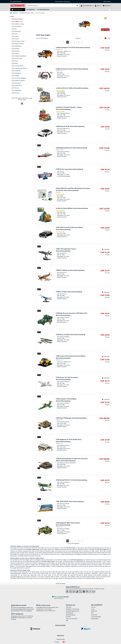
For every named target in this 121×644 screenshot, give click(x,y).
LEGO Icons (15, 61)
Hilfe (104, 1)
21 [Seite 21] (79, 42)
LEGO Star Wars (16, 83)
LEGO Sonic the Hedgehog (19, 78)
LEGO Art (14, 29)
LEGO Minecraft (16, 71)
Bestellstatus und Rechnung (72, 609)
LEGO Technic (15, 88)
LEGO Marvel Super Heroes (19, 68)
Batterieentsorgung (70, 615)
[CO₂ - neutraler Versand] (60, 597)
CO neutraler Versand (16, 2)
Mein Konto (69, 607)
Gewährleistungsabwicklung (72, 611)
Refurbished (31, 9)
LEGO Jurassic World (17, 66)
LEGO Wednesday (17, 90)
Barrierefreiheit (95, 619)
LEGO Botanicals (16, 31)
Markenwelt (94, 611)
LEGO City (14, 34)
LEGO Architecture (17, 26)
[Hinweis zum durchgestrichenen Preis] (103, 249)
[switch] (109, 10)
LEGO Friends (15, 53)
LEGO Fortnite (16, 51)
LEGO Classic (15, 36)
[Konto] (98, 6)
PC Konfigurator (70, 613)
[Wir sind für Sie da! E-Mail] (48, 605)
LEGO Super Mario (17, 85)
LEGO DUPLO (15, 48)
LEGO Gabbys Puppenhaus (19, 56)
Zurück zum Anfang (61, 584)
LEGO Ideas (15, 63)
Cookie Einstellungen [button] (96, 617)
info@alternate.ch (41, 611)
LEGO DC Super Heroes (18, 41)
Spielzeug (15, 13)
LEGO (32, 13)
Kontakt (109, 1)
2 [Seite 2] (71, 42)
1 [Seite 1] (68, 42)
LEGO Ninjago (15, 76)
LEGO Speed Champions (18, 80)
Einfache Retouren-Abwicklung (62, 1)
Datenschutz (94, 615)
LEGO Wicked (15, 93)
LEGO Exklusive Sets (17, 21)
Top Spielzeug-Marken (24, 13)
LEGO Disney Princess (18, 44)
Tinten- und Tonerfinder (72, 619)
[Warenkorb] (107, 6)
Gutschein (68, 617)
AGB (92, 613)
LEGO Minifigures (16, 73)
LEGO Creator (15, 39)
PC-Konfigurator (43, 9)
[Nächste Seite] (82, 42)
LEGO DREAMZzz (16, 46)
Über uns (93, 607)
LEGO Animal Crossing (18, 24)
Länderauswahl (60, 639)
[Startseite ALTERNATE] (17, 5)
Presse (93, 609)
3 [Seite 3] (74, 42)
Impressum (60, 635)
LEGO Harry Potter (17, 58)
